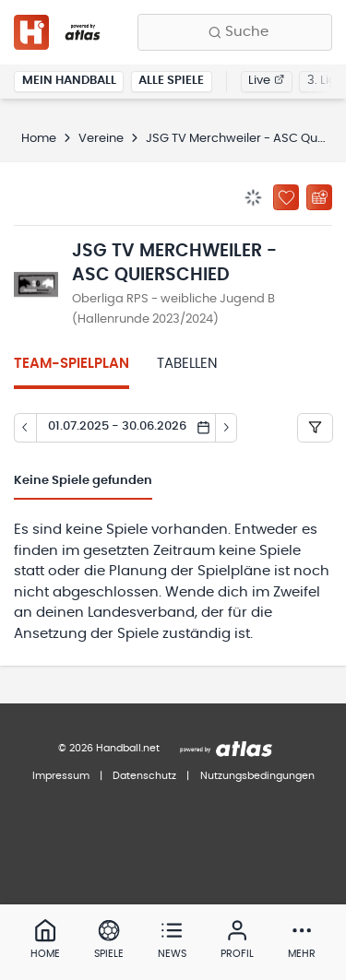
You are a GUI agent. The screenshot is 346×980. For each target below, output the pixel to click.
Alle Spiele (171, 81)
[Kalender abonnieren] (319, 197)
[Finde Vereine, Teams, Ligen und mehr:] (235, 32)
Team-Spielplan (72, 364)
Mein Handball (69, 81)
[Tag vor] (227, 428)
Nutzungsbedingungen (257, 776)
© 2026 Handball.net (109, 748)
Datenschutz (144, 776)
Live (266, 81)
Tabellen (187, 364)
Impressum (61, 776)
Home (39, 139)
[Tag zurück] (25, 428)
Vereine (101, 139)
